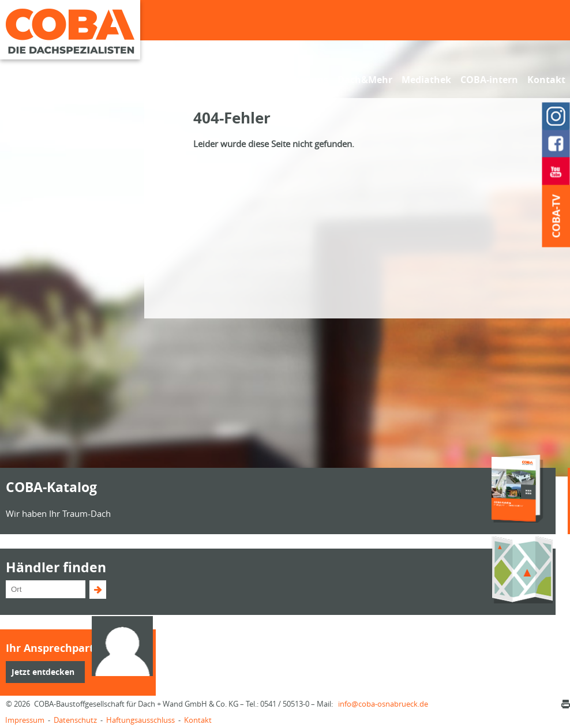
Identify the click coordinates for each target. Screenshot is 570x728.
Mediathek (426, 80)
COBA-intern (489, 80)
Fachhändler (192, 80)
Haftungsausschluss (140, 720)
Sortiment (254, 80)
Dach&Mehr (365, 80)
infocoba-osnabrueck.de (383, 704)
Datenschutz (75, 720)
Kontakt (546, 80)
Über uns (307, 80)
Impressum (25, 720)
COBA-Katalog (51, 487)
